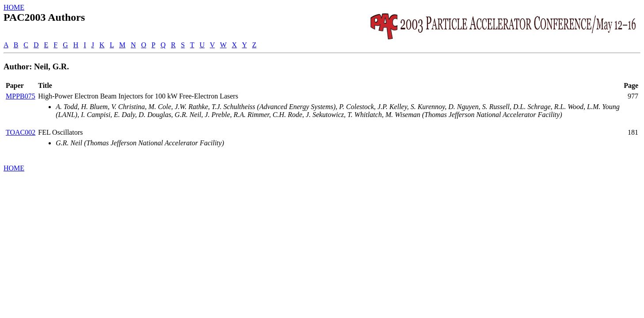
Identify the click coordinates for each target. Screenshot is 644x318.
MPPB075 (21, 96)
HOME (14, 7)
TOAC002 (21, 132)
